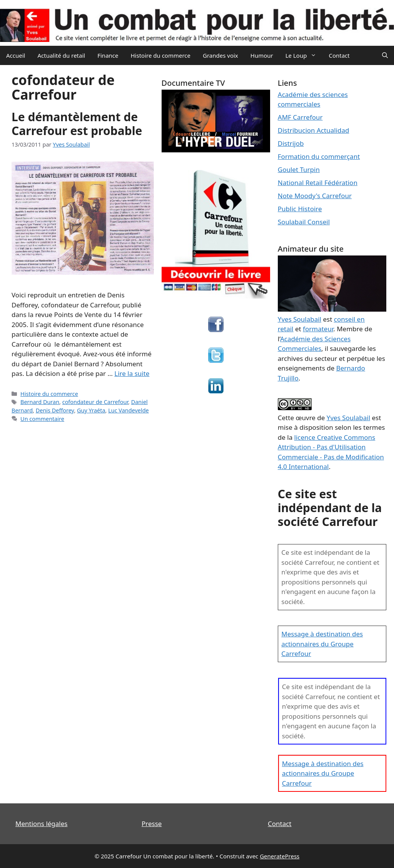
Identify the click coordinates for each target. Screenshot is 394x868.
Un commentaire (42, 419)
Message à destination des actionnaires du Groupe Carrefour (322, 644)
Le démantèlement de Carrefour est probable (77, 124)
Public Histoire (300, 209)
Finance (108, 55)
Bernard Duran (40, 402)
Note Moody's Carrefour (315, 196)
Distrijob (291, 143)
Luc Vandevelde (129, 410)
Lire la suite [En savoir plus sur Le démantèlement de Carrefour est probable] (132, 373)
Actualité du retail (61, 55)
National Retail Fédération (318, 183)
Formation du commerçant (319, 156)
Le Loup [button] (304, 55)
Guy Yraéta (91, 410)
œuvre (306, 418)
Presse (152, 824)
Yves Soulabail (348, 418)
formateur (318, 329)
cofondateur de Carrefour (95, 402)
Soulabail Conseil (304, 222)
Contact (339, 55)
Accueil (16, 55)
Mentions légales (41, 824)
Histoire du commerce (160, 55)
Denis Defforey (55, 410)
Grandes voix (220, 55)
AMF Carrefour (300, 117)
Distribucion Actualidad (314, 130)
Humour (262, 55)
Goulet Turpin (299, 169)
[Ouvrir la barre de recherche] (385, 55)
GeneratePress (280, 856)
